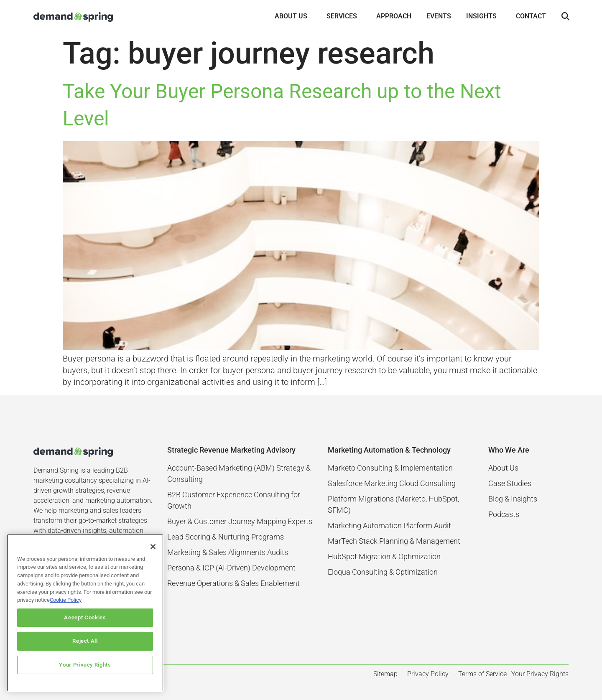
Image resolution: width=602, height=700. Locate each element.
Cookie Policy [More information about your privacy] (66, 600)
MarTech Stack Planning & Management (394, 541)
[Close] (153, 547)
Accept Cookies (85, 617)
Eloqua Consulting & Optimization (383, 572)
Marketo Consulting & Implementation (390, 468)
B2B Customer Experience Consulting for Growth (234, 500)
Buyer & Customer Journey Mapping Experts (240, 521)
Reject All (85, 641)
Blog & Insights (513, 499)
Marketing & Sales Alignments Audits (228, 552)
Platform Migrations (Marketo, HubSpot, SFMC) (393, 504)
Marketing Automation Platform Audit (389, 526)
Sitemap (385, 674)
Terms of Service (482, 674)
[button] (565, 17)
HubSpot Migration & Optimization (384, 556)
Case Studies (510, 483)
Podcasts (504, 514)
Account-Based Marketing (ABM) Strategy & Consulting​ (239, 473)
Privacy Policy (428, 674)
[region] (85, 613)
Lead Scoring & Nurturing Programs (226, 537)
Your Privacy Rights (85, 665)
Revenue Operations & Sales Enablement (233, 583)
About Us (503, 468)
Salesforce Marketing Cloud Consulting (392, 483)
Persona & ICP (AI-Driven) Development (231, 568)
